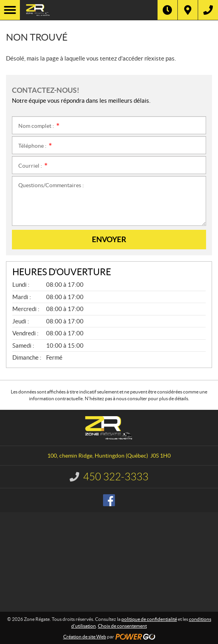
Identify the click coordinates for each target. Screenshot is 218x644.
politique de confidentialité (149, 619)
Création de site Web (85, 637)
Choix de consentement (122, 626)
